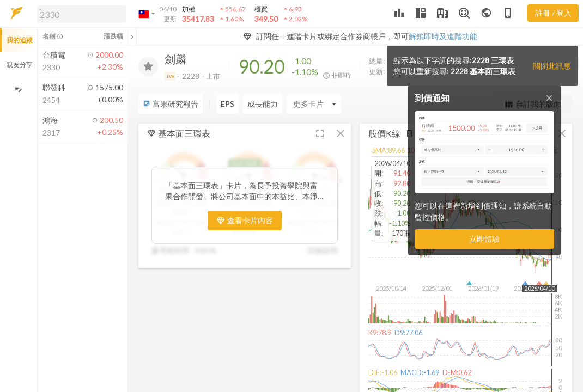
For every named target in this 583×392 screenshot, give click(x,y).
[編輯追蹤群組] (18, 89)
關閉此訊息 (552, 66)
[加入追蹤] (148, 66)
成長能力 (263, 104)
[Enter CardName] (314, 104)
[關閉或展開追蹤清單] (132, 36)
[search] (82, 14)
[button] (80, 14)
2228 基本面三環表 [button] (483, 71)
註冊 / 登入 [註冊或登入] (553, 13)
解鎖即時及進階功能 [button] (443, 36)
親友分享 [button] (20, 65)
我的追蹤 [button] (20, 40)
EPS (227, 104)
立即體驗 (484, 239)
